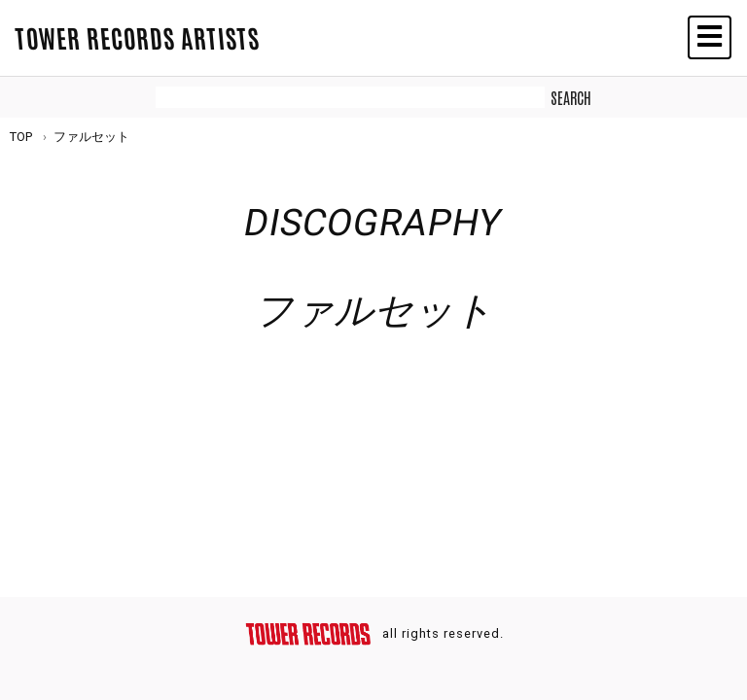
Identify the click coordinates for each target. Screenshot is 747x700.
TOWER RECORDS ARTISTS (137, 37)
